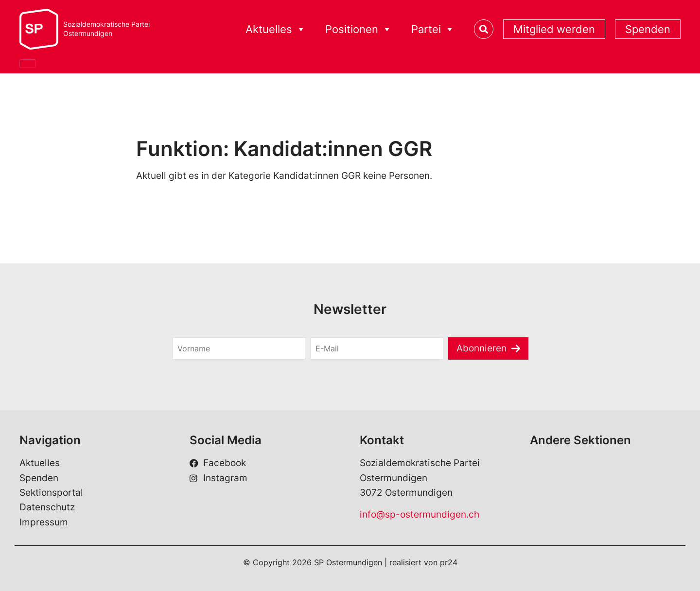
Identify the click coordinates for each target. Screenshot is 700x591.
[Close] (28, 64)
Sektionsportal (51, 493)
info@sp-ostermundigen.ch (420, 514)
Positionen (359, 29)
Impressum (44, 522)
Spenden (648, 29)
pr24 (449, 562)
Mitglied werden (554, 29)
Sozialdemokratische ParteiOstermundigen (106, 29)
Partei (433, 29)
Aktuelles (276, 29)
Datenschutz (47, 507)
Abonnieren (481, 348)
